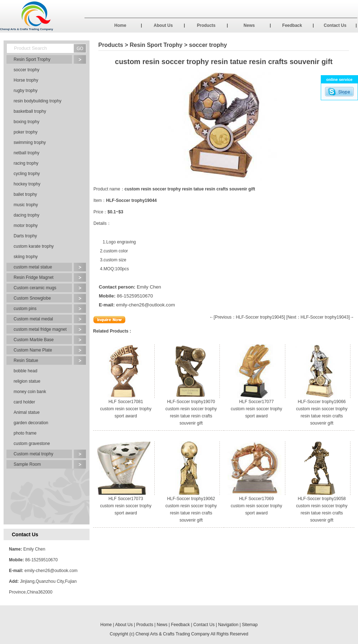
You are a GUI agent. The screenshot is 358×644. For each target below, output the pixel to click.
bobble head (25, 371)
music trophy (26, 205)
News (249, 25)
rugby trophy (26, 91)
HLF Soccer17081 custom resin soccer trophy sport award (126, 409)
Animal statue (27, 412)
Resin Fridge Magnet (33, 277)
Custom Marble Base (34, 340)
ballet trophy (25, 194)
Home (120, 25)
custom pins (25, 309)
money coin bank (30, 392)
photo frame (25, 433)
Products (206, 25)
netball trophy (26, 153)
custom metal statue (33, 267)
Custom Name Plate (33, 350)
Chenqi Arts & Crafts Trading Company (173, 634)
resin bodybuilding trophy (37, 101)
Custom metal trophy (33, 454)
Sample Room (27, 464)
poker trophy (26, 132)
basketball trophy (30, 111)
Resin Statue (26, 360)
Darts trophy (25, 236)
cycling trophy (27, 174)
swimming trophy (30, 142)
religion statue (27, 381)
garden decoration (31, 423)
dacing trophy (26, 215)
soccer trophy (26, 70)
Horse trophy (26, 80)
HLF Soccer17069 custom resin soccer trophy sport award (257, 506)
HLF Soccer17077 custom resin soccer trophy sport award (257, 409)
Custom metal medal (33, 319)
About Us (163, 25)
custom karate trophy (34, 246)
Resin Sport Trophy (32, 59)
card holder (24, 402)
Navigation (228, 625)
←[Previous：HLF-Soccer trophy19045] (247, 317)
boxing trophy (26, 122)
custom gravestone (32, 444)
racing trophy (26, 163)
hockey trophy (27, 184)
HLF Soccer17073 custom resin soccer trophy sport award (126, 506)
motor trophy (26, 226)
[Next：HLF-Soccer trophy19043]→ (320, 317)
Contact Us (335, 25)
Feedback (292, 25)
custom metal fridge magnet (40, 329)
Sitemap (250, 625)
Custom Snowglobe (32, 298)
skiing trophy (26, 257)
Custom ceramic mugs (35, 288)
